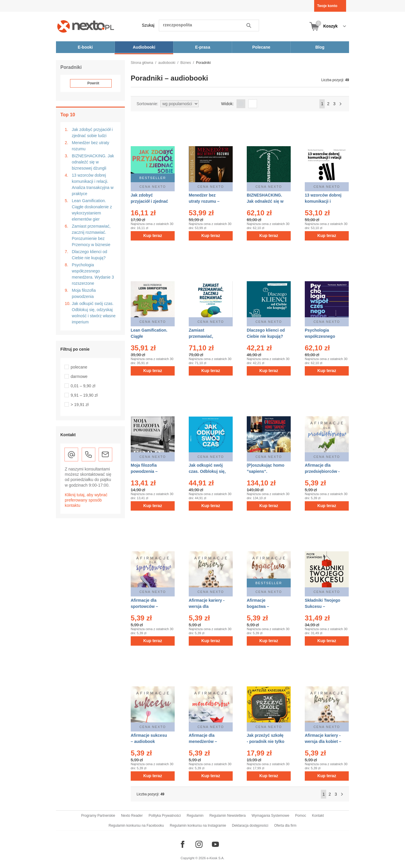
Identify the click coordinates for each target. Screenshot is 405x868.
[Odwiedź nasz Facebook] (183, 844)
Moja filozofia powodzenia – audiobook (144, 471)
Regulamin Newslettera (227, 816)
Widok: (228, 104)
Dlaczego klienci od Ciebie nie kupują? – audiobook (266, 336)
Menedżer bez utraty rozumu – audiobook (204, 201)
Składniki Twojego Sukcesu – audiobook (323, 606)
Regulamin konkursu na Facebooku (136, 826)
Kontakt (318, 816)
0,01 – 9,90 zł (83, 386)
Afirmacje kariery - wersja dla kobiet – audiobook (323, 741)
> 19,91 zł (80, 405)
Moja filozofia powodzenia (84, 293)
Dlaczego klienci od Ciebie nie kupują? (90, 255)
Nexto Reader (132, 816)
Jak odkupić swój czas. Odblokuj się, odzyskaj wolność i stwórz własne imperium (94, 313)
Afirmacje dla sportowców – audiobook (144, 606)
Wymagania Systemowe (270, 816)
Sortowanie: (147, 104)
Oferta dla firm (285, 826)
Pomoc (301, 816)
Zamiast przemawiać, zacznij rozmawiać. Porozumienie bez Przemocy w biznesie (91, 235)
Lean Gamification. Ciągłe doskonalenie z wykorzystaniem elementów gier (92, 210)
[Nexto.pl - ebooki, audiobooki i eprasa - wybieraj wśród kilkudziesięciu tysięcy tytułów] (86, 26)
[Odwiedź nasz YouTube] (215, 844)
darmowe (79, 376)
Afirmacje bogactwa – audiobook (258, 606)
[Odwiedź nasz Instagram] (199, 844)
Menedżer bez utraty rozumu (91, 146)
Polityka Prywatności (165, 816)
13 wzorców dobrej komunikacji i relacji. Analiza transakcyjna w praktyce (93, 184)
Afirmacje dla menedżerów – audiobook (203, 741)
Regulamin (195, 816)
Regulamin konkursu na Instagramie (198, 826)
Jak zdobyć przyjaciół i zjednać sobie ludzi (92, 133)
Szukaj (148, 25)
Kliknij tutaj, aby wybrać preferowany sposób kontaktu (86, 500)
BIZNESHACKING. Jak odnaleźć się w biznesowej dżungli (93, 162)
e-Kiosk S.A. (216, 858)
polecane (79, 367)
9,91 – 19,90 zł (84, 395)
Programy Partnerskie (98, 816)
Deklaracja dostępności (250, 826)
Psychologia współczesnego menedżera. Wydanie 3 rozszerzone (93, 274)
